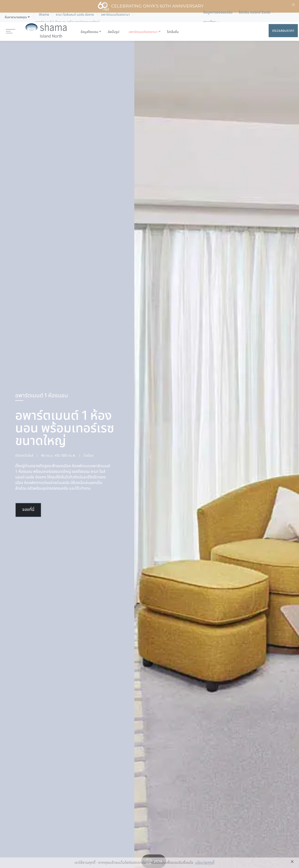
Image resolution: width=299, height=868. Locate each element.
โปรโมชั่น (173, 32)
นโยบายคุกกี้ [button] (205, 863)
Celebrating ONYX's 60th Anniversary (151, 6)
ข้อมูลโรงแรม (89, 32)
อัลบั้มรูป (114, 32)
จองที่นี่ (28, 510)
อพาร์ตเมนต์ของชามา (143, 32)
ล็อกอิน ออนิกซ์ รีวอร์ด (255, 12)
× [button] (292, 861)
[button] (16, 17)
